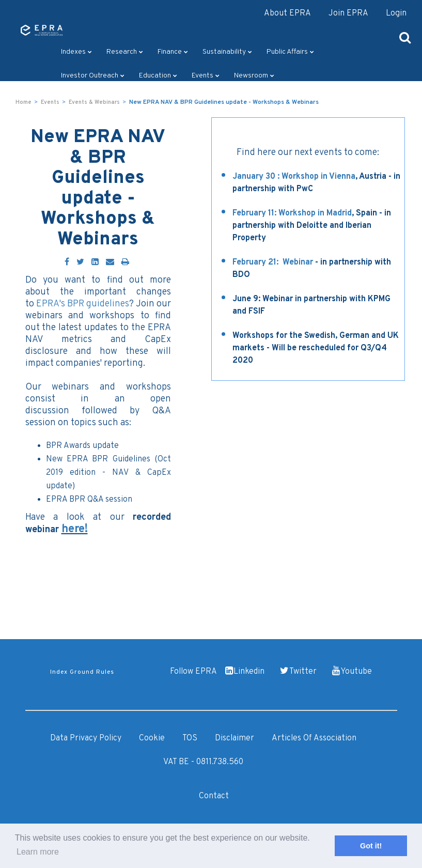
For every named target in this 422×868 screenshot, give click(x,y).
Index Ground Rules (82, 672)
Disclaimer (235, 738)
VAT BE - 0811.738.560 (203, 762)
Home (24, 102)
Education (158, 76)
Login (396, 13)
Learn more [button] (38, 852)
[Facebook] (67, 262)
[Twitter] (80, 262)
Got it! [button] (371, 846)
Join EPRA (348, 13)
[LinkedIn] (95, 262)
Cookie (152, 738)
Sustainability (227, 52)
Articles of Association (314, 738)
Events (206, 76)
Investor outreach (93, 76)
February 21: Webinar (273, 262)
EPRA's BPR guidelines (83, 304)
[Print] (125, 262)
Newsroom (254, 76)
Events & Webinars (94, 102)
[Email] (110, 262)
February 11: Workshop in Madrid (292, 213)
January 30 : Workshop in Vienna (294, 177)
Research (125, 52)
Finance (173, 52)
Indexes (76, 52)
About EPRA (287, 13)
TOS (190, 738)
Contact (214, 796)
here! (75, 529)
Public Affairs (290, 52)
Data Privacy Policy (86, 738)
